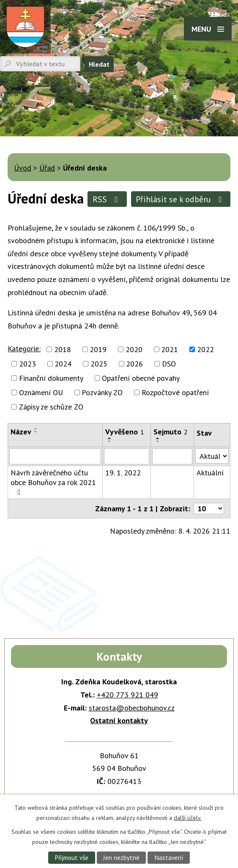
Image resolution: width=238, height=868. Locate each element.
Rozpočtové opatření (175, 392)
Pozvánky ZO (102, 392)
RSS (107, 199)
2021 (170, 349)
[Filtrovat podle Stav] (212, 456)
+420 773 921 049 (127, 695)
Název (21, 432)
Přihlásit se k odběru (181, 199)
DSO (169, 364)
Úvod (23, 168)
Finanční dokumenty (51, 378)
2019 (98, 349)
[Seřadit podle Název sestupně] (36, 432)
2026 (134, 364)
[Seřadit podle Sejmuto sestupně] (158, 442)
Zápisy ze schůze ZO (51, 407)
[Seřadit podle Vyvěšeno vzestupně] (110, 438)
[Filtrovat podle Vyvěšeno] (126, 456)
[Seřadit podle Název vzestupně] (36, 429)
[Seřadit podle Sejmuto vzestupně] (158, 438)
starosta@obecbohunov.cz (132, 708)
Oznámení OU (41, 392)
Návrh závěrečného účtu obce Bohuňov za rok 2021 (53, 482)
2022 (205, 349)
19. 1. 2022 (123, 473)
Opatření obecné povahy (141, 378)
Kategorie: (24, 349)
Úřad (47, 168)
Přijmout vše (71, 857)
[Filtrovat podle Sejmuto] (172, 456)
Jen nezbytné (121, 857)
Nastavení (169, 857)
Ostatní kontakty (119, 720)
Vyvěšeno (125, 432)
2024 (63, 364)
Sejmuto (171, 432)
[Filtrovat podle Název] (55, 456)
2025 (99, 364)
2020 (134, 349)
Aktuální (210, 473)
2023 (27, 364)
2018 (63, 349)
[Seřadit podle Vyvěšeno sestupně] (110, 442)
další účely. (188, 817)
